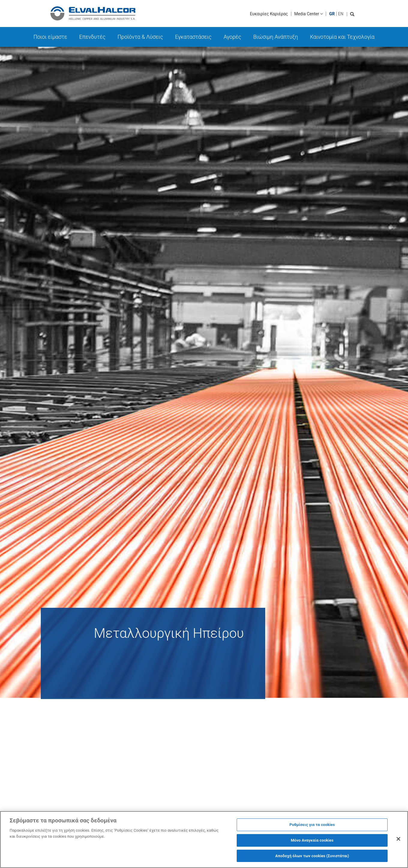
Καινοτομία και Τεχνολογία (342, 37)
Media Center (309, 14)
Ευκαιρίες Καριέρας (269, 14)
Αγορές (232, 37)
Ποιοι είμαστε (51, 37)
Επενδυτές (92, 37)
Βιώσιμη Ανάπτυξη (276, 37)
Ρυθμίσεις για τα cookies (312, 827)
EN (341, 14)
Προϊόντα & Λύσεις (140, 37)
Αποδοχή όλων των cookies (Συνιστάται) (312, 859)
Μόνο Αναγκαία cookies (312, 843)
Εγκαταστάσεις (193, 37)
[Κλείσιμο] (398, 842)
